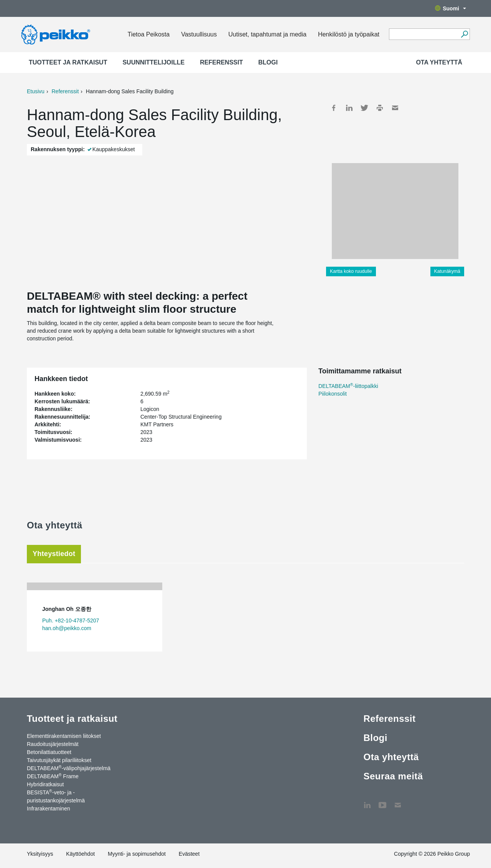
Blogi (268, 62)
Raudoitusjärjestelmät (53, 744)
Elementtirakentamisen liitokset (64, 736)
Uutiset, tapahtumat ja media (267, 34)
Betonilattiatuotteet (49, 752)
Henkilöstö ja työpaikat (349, 34)
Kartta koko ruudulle (351, 271)
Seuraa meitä (393, 776)
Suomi (451, 8)
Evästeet (189, 854)
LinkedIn (349, 108)
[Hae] (464, 34)
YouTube (382, 801)
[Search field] (424, 35)
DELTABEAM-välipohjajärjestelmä (69, 768)
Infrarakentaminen (49, 809)
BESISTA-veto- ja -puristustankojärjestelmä (56, 796)
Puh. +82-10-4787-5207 (71, 620)
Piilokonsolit (333, 394)
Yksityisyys (40, 854)
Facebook (334, 108)
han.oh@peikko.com (67, 628)
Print (380, 108)
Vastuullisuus (199, 34)
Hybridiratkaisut (45, 784)
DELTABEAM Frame (53, 776)
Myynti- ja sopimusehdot (137, 854)
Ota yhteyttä (439, 62)
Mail (395, 108)
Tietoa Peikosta (148, 34)
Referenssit (221, 62)
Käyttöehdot (80, 854)
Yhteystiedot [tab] (54, 554)
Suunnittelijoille (153, 62)
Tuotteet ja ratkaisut (68, 62)
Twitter (364, 108)
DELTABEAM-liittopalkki (348, 386)
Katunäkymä (447, 271)
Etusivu (36, 91)
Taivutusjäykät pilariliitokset (59, 760)
